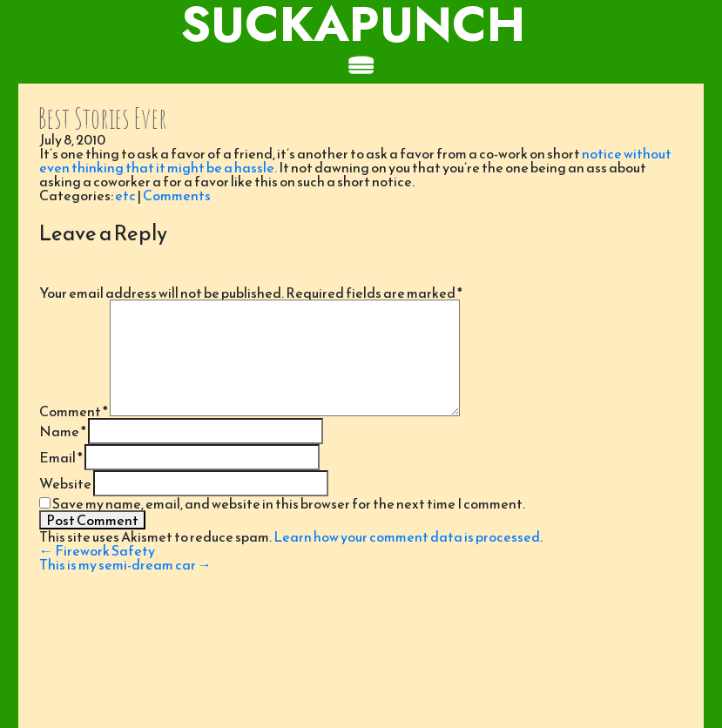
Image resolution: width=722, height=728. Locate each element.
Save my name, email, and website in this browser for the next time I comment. (289, 503)
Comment (74, 411)
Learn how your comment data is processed (407, 536)
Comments (177, 195)
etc (125, 195)
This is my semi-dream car (125, 564)
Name (63, 431)
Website (65, 483)
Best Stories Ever (102, 118)
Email (61, 457)
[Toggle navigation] (361, 66)
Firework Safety (97, 550)
